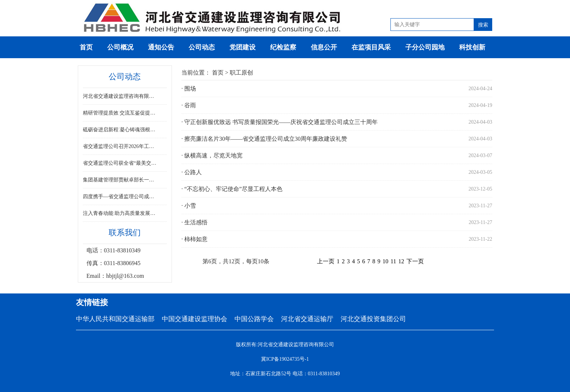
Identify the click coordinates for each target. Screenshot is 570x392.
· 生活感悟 (194, 222)
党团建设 (242, 47)
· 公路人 (192, 172)
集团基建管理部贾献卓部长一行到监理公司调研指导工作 (121, 180)
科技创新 (472, 47)
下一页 (415, 261)
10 (385, 261)
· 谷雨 (189, 105)
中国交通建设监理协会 (194, 319)
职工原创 (241, 73)
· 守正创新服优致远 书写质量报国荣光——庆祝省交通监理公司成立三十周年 (280, 122)
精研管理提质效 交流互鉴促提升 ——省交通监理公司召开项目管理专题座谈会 (121, 113)
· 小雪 (189, 206)
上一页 (326, 261)
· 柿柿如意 (194, 239)
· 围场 (189, 89)
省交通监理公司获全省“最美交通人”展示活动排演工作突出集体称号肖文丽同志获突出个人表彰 (121, 163)
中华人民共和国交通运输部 (115, 319)
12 (401, 261)
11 (393, 261)
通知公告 (161, 47)
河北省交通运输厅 (307, 319)
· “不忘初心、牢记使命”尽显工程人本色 (232, 189)
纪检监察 (283, 47)
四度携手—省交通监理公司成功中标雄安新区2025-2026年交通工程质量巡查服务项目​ (121, 197)
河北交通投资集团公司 (373, 319)
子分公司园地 (425, 47)
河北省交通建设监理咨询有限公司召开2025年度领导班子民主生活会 (121, 96)
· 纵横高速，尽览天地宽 (212, 155)
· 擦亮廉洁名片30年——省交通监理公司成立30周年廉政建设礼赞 (264, 139)
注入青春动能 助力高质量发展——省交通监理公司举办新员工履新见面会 (121, 213)
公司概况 (120, 47)
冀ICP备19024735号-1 (285, 359)
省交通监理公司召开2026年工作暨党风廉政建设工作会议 (121, 146)
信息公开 (324, 47)
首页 (86, 47)
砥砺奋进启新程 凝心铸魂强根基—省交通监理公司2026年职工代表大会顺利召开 (121, 130)
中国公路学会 (254, 319)
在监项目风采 (371, 47)
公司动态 (202, 47)
